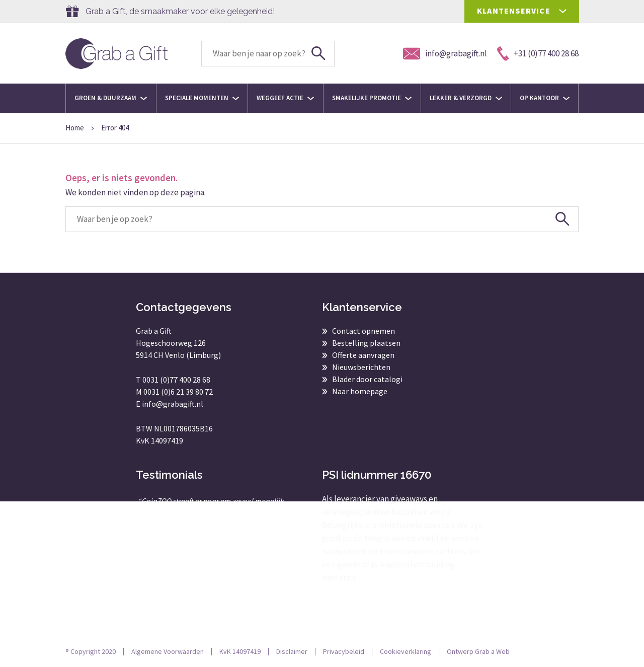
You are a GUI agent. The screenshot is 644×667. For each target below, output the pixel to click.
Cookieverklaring (406, 651)
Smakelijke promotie (372, 98)
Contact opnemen (364, 331)
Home (75, 128)
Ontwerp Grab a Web (478, 651)
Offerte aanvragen (363, 355)
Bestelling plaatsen (366, 343)
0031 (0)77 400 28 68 (176, 380)
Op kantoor (545, 98)
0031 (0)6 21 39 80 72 (178, 392)
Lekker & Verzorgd (466, 98)
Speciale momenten (202, 98)
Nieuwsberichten (361, 367)
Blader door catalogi (367, 379)
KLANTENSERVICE (514, 11)
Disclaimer (292, 651)
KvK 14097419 (240, 651)
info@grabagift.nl (173, 404)
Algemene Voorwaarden (168, 651)
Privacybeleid (344, 651)
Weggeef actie (285, 98)
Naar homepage (360, 391)
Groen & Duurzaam (111, 98)
